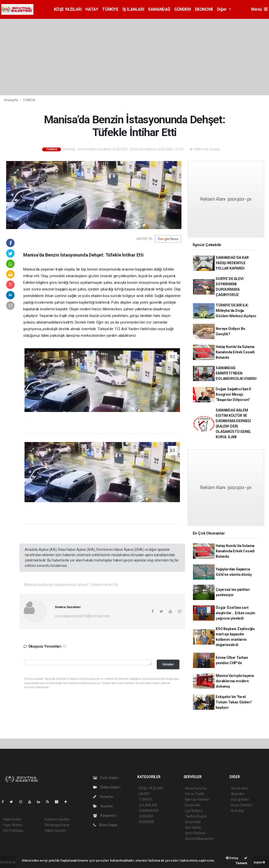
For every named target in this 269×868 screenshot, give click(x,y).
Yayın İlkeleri (12, 825)
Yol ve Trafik (195, 794)
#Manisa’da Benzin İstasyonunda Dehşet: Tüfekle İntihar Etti (71, 585)
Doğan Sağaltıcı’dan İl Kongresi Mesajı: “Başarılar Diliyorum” (233, 394)
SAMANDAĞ (159, 9)
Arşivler (103, 806)
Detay (232, 858)
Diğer (222, 9)
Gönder (168, 664)
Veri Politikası (13, 831)
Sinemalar (193, 822)
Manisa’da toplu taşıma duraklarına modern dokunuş (235, 681)
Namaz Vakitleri (197, 799)
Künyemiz (105, 816)
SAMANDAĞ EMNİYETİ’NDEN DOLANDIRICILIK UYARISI (236, 373)
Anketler (238, 794)
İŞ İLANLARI (133, 9)
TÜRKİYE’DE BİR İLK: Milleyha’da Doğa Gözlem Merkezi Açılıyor (236, 311)
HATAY (92, 9)
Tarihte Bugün (196, 816)
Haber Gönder (56, 831)
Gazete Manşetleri (199, 839)
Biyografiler (240, 799)
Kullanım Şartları (57, 819)
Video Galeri (107, 787)
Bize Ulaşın (105, 825)
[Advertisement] (134, 57)
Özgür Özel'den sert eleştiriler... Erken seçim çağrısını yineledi (235, 613)
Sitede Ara (239, 788)
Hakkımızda (12, 819)
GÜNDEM (183, 9)
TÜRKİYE (110, 9)
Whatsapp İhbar (57, 825)
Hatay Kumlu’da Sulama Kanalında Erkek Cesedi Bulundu (235, 352)
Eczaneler (193, 805)
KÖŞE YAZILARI (68, 9)
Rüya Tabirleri (242, 805)
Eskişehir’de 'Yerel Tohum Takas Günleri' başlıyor (234, 702)
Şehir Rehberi (195, 833)
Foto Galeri (106, 778)
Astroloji (237, 811)
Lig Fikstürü (194, 811)
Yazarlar (103, 797)
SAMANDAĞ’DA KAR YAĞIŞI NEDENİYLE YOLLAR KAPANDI (232, 263)
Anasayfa (11, 100)
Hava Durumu (196, 788)
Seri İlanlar (193, 827)
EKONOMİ (204, 9)
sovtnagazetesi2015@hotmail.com (82, 616)
